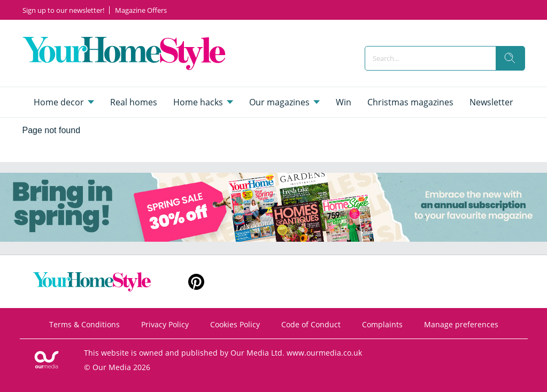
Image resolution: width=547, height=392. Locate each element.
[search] (510, 58)
